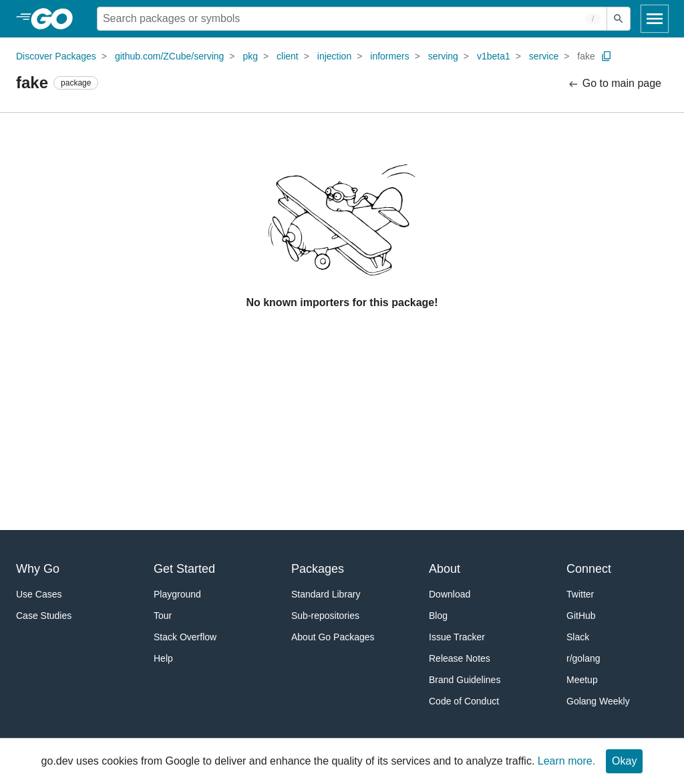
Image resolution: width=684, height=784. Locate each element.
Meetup (582, 680)
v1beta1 (494, 56)
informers (389, 56)
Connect (589, 569)
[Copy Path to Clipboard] (607, 56)
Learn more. (566, 761)
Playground (177, 594)
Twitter (580, 594)
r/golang (583, 658)
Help (163, 658)
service (544, 56)
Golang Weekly (598, 701)
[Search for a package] (352, 19)
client (288, 56)
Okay (624, 761)
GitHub (581, 616)
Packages (318, 569)
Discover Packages (56, 56)
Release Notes (460, 658)
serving (443, 56)
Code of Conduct (464, 701)
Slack (578, 637)
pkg (250, 56)
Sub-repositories (325, 616)
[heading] (56, 19)
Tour (163, 616)
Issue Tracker (457, 637)
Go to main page (614, 84)
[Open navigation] (655, 19)
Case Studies (44, 616)
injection (334, 56)
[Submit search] (619, 19)
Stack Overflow (185, 637)
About (445, 569)
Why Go (38, 569)
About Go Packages (333, 637)
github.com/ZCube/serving (169, 56)
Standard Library (326, 594)
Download (450, 594)
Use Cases (39, 594)
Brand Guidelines (465, 680)
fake (586, 56)
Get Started (184, 569)
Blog (438, 616)
